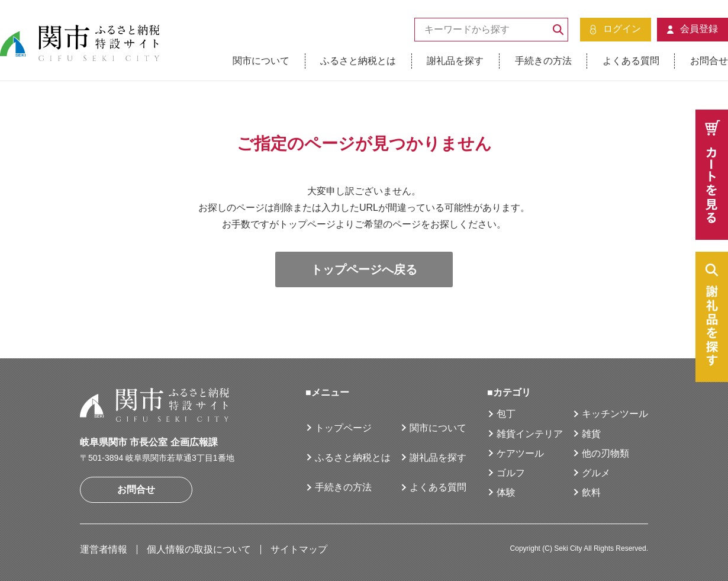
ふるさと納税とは (358, 61)
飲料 (591, 492)
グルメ (596, 473)
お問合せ (709, 61)
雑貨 (591, 434)
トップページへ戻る (364, 269)
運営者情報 (104, 549)
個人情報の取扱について (199, 549)
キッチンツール (615, 414)
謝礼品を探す (455, 61)
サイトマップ (299, 549)
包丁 (506, 414)
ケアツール (520, 453)
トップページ (343, 428)
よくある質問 (631, 61)
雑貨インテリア (530, 434)
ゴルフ (511, 473)
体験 (506, 492)
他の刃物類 (605, 453)
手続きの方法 (543, 61)
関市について (261, 61)
